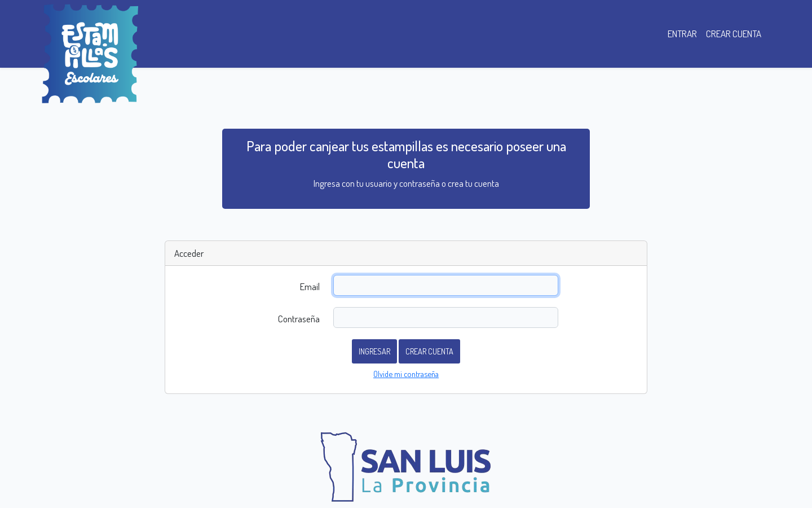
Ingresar (374, 351)
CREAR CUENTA (734, 34)
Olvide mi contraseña (406, 374)
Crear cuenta (429, 351)
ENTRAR (682, 34)
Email (310, 286)
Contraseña (299, 319)
